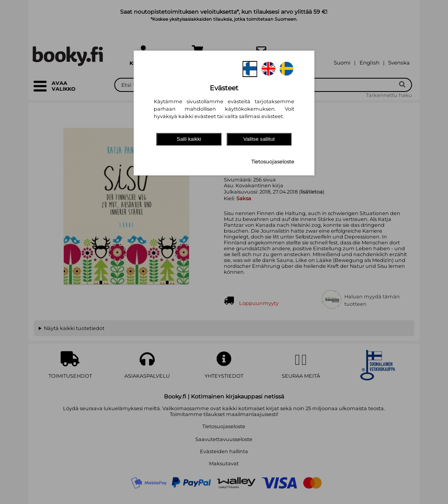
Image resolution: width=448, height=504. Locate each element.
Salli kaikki (189, 139)
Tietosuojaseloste (273, 162)
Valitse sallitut (259, 139)
